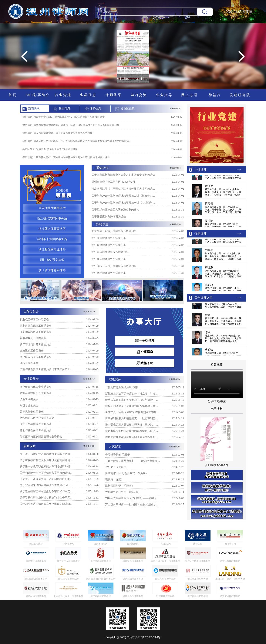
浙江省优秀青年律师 (52, 270)
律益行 (215, 95)
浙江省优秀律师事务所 (52, 218)
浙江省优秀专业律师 (52, 249)
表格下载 (145, 363)
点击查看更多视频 (217, 401)
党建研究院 (240, 95)
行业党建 (63, 95)
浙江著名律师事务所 (52, 229)
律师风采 (114, 95)
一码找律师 (145, 341)
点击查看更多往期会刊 (217, 465)
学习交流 (139, 95)
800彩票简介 (38, 95)
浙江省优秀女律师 (52, 260)
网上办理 (190, 95)
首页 (13, 95)
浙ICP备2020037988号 (148, 637)
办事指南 (145, 352)
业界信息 (88, 95)
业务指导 (164, 95)
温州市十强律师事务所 (52, 239)
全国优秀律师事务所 (52, 208)
